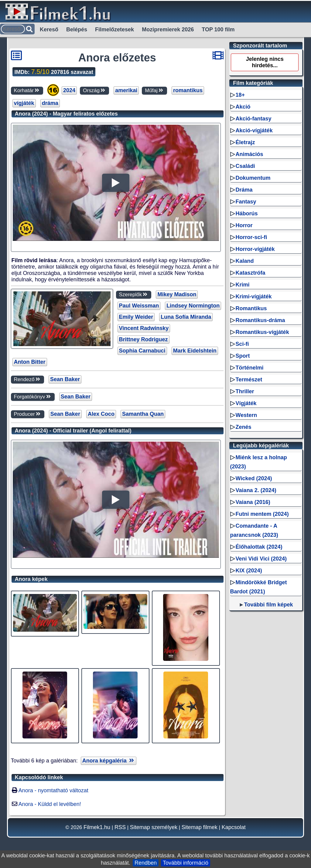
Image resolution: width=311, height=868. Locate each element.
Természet (249, 380)
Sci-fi (242, 344)
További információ (186, 863)
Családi (245, 166)
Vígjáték (246, 403)
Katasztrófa (251, 273)
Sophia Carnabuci (142, 351)
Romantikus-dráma (260, 320)
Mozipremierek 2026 (168, 30)
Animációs (249, 154)
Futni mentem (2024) (262, 514)
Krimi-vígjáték (254, 297)
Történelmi (250, 368)
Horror (244, 225)
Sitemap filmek (200, 827)
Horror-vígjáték (255, 249)
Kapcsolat (234, 827)
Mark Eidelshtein (195, 351)
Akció (243, 107)
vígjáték (24, 103)
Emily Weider (136, 317)
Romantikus (251, 308)
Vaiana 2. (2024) (256, 490)
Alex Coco (101, 414)
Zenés (244, 427)
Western (246, 415)
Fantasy (246, 202)
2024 (69, 90)
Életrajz (245, 142)
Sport (243, 356)
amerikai (126, 90)
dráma (50, 103)
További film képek (269, 605)
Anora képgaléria (109, 761)
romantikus (188, 90)
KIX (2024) (249, 571)
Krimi (243, 285)
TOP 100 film (218, 30)
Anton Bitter (30, 362)
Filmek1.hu (97, 827)
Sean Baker (65, 379)
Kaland (245, 261)
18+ (240, 95)
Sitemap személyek (154, 827)
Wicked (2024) (254, 478)
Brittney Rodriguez (144, 339)
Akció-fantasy (254, 119)
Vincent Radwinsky (144, 328)
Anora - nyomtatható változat (53, 790)
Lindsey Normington (193, 306)
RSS (120, 827)
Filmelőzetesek (114, 30)
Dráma (244, 190)
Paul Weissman (139, 306)
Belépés (77, 30)
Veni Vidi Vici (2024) (261, 559)
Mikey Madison (177, 294)
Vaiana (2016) (253, 502)
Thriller (245, 391)
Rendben (146, 863)
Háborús (247, 214)
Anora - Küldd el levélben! (50, 804)
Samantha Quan (143, 414)
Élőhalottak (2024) (259, 547)
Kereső (49, 30)
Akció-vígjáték (254, 130)
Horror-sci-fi (251, 237)
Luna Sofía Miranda (186, 317)
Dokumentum (253, 178)
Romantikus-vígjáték (262, 332)
